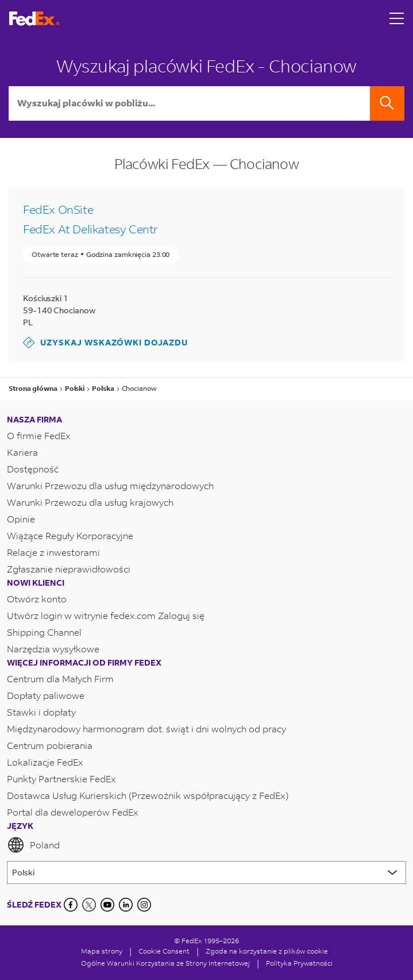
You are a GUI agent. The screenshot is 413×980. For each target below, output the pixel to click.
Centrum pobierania (50, 745)
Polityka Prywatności (299, 963)
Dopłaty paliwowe (46, 695)
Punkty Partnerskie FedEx (61, 779)
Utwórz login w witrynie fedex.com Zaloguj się (106, 615)
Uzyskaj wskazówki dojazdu (105, 343)
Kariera (22, 452)
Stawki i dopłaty (41, 712)
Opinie (21, 519)
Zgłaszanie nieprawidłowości (69, 569)
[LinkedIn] (126, 905)
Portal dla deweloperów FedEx (73, 812)
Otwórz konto (37, 599)
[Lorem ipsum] (206, 873)
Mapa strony (102, 951)
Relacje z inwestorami (53, 552)
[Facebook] (71, 905)
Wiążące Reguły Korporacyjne (70, 535)
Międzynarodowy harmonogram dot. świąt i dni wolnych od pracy (146, 729)
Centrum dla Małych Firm (60, 679)
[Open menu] (397, 18)
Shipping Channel (44, 632)
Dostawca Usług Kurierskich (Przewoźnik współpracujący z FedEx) (148, 795)
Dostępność (33, 469)
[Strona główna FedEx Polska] (34, 19)
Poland (33, 845)
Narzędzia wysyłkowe (53, 649)
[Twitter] (89, 905)
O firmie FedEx (39, 435)
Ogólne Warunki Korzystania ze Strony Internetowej (165, 963)
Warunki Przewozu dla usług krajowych (90, 502)
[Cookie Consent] (164, 951)
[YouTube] (107, 905)
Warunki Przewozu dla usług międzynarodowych (110, 485)
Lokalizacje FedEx (45, 762)
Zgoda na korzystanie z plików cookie (267, 951)
